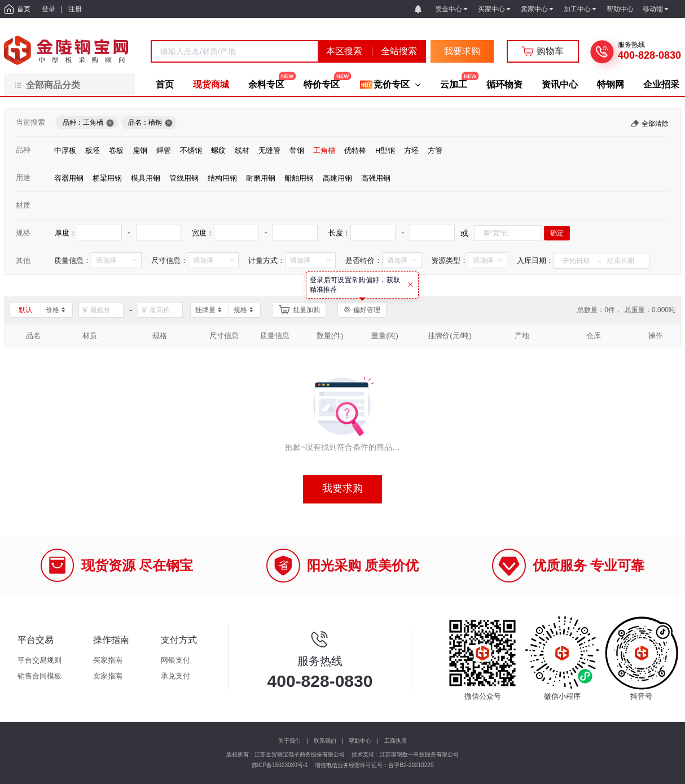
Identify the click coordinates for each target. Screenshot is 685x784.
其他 (23, 260)
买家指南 (108, 660)
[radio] (65, 150)
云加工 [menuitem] (454, 84)
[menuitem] (390, 85)
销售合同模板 (39, 676)
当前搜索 (30, 122)
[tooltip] (362, 285)
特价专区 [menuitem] (322, 84)
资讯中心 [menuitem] (560, 84)
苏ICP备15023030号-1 (280, 765)
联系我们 (325, 741)
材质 (23, 205)
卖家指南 (108, 676)
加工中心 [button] (581, 9)
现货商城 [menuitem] (211, 84)
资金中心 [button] (452, 9)
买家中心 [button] (495, 9)
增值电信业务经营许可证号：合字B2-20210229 (374, 765)
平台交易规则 (39, 660)
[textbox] (235, 51)
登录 (49, 9)
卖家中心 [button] (538, 9)
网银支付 (175, 660)
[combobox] (235, 51)
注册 (75, 9)
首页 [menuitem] (165, 84)
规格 (23, 233)
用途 (23, 178)
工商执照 (396, 741)
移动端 (656, 9)
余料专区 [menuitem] (266, 84)
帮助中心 (360, 741)
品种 (23, 150)
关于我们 (289, 741)
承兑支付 (175, 676)
